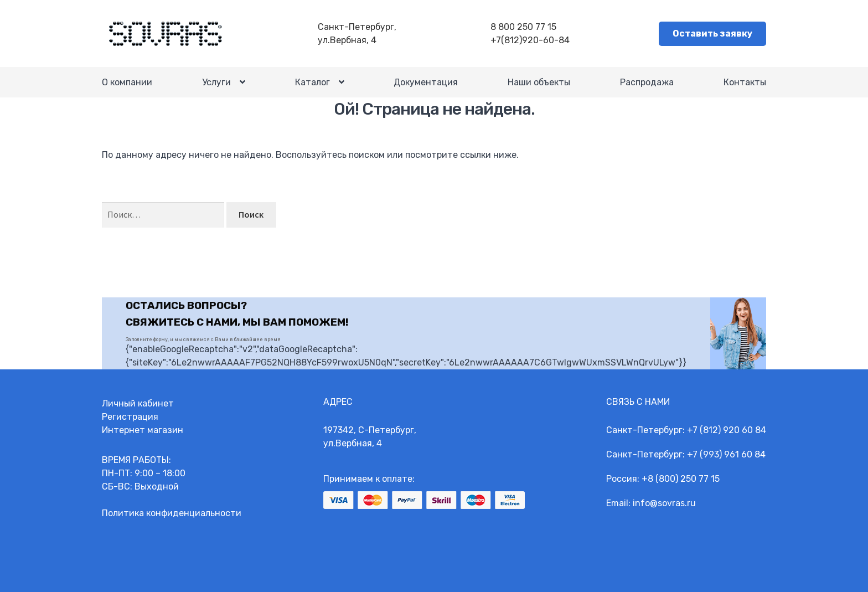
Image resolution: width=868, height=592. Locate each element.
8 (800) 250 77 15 (684, 479)
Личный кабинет (138, 403)
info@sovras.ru (664, 503)
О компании (127, 82)
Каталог (312, 83)
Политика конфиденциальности (172, 513)
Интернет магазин (143, 430)
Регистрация (130, 417)
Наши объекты (539, 82)
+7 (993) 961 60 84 (726, 454)
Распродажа (647, 82)
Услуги (216, 83)
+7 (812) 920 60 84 (727, 430)
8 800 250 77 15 (523, 27)
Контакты (745, 82)
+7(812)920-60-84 (530, 40)
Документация (426, 82)
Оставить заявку (712, 34)
